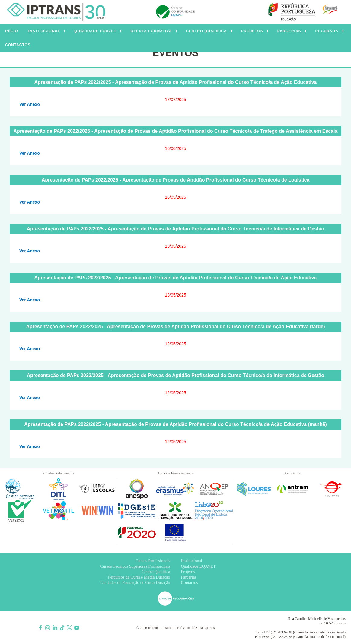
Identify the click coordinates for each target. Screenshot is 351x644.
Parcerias (189, 577)
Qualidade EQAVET (198, 566)
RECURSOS (327, 31)
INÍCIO (12, 31)
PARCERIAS (289, 31)
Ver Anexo (30, 104)
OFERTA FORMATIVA (151, 31)
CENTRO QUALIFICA (206, 31)
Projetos (188, 572)
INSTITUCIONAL (44, 31)
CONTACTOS (18, 45)
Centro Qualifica (156, 572)
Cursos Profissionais (153, 561)
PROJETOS (252, 31)
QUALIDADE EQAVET (95, 31)
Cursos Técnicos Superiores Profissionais (135, 566)
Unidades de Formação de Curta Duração (135, 583)
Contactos (190, 583)
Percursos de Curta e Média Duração (139, 577)
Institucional (192, 561)
